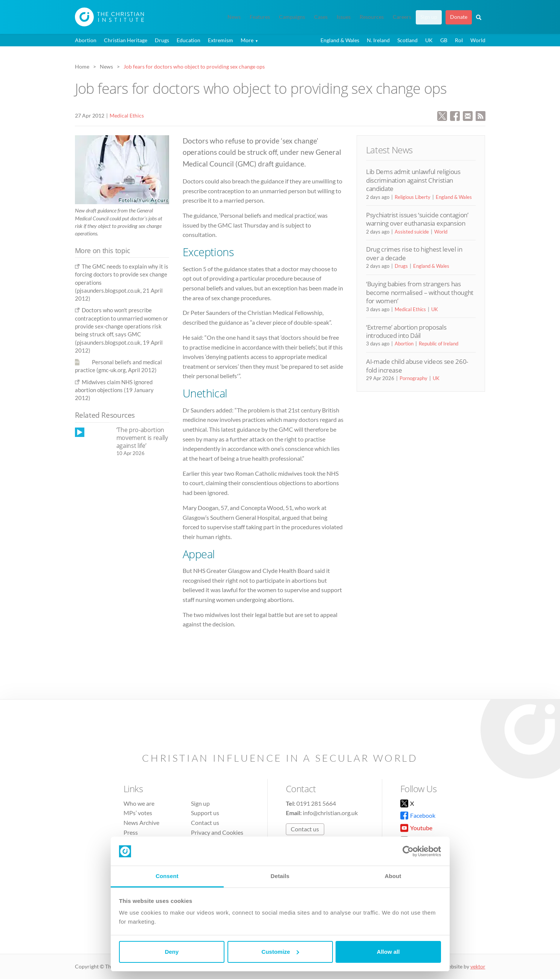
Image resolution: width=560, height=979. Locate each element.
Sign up (429, 17)
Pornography (414, 378)
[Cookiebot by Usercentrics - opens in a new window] (408, 851)
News (234, 17)
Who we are (139, 803)
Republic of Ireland (439, 344)
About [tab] (393, 876)
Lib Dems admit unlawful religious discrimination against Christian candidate (413, 180)
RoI (459, 40)
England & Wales (340, 40)
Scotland (407, 40)
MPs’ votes (138, 813)
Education (188, 40)
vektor (478, 966)
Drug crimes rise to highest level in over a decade (414, 253)
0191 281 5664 (316, 803)
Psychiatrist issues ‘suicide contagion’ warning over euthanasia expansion (417, 219)
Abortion (86, 40)
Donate (459, 17)
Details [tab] (280, 876)
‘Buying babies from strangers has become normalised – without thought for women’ (420, 292)
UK (429, 40)
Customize (280, 952)
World (478, 40)
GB (444, 40)
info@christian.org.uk (330, 813)
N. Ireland (378, 40)
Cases (321, 17)
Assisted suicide (412, 232)
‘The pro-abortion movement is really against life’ (142, 438)
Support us (205, 813)
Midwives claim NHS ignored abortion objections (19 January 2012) (114, 390)
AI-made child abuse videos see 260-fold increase (417, 366)
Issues (344, 17)
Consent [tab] (167, 876)
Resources (372, 17)
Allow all (388, 952)
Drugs (162, 40)
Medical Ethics (127, 115)
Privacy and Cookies (217, 832)
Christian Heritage (126, 40)
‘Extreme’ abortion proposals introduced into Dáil (406, 331)
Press (131, 832)
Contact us (205, 822)
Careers (402, 17)
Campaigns (292, 17)
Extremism (220, 40)
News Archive (141, 822)
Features (260, 17)
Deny (172, 952)
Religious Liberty (413, 197)
